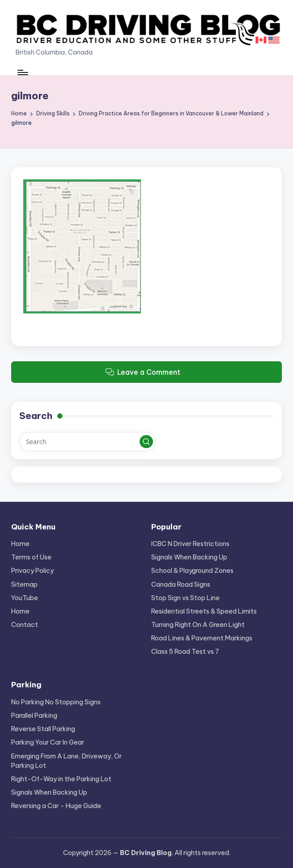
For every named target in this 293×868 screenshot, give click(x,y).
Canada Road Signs (181, 584)
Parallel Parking (34, 716)
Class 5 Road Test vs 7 (185, 652)
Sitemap (24, 584)
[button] (146, 442)
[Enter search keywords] (87, 441)
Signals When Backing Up (189, 557)
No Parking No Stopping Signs (56, 702)
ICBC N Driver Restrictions (190, 544)
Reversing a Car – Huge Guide (56, 806)
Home (20, 544)
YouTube (25, 598)
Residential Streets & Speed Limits (204, 611)
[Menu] (22, 72)
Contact (25, 625)
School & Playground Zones (192, 571)
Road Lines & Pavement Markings (202, 638)
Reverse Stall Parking (43, 729)
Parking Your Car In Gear (48, 742)
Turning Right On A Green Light (198, 625)
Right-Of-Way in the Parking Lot (61, 779)
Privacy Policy (32, 571)
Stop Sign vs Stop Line (185, 598)
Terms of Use (31, 557)
